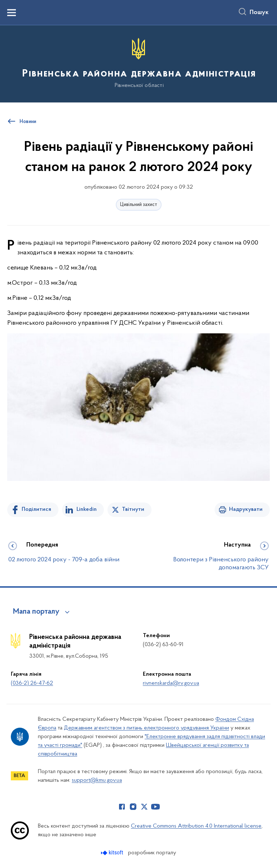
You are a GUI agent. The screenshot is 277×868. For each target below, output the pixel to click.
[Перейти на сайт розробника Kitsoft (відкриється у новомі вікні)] (113, 853)
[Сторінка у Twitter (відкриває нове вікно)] (144, 807)
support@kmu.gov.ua (97, 780)
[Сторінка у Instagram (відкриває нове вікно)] (133, 807)
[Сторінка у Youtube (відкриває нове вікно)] (155, 807)
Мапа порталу (36, 612)
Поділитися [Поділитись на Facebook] (36, 509)
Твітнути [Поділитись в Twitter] (133, 509)
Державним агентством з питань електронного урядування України (146, 728)
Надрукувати (246, 509)
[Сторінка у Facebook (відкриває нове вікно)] (122, 807)
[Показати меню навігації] (12, 13)
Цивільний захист (139, 205)
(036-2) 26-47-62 (32, 683)
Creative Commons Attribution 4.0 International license (196, 826)
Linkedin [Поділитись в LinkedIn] (87, 509)
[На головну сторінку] (138, 63)
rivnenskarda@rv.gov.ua (171, 683)
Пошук (259, 13)
